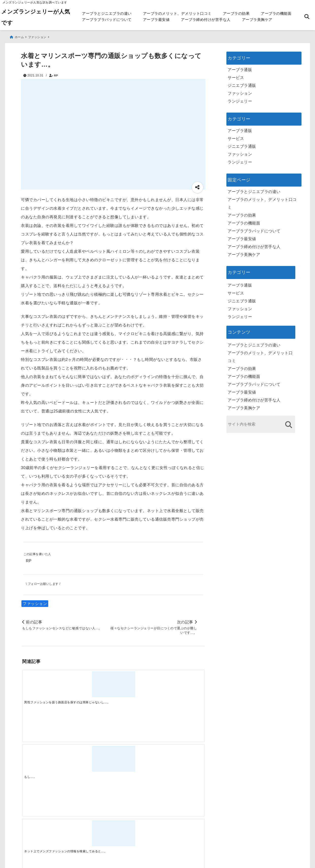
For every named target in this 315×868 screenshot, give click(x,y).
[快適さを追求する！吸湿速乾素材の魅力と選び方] (181, 762)
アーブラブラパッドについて (107, 20)
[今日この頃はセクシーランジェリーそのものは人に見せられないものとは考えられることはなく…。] (181, 684)
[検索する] (289, 422)
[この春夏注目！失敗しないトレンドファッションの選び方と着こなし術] (90, 762)
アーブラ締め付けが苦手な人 (206, 20)
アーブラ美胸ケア (257, 20)
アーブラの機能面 (276, 13)
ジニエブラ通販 (242, 83)
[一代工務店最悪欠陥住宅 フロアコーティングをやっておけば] (45, 762)
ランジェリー (240, 99)
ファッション (35, 603)
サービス (236, 75)
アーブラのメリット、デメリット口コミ (177, 13)
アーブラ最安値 (156, 20)
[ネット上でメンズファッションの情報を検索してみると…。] (136, 684)
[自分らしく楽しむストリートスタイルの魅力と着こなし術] (136, 762)
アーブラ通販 (240, 67)
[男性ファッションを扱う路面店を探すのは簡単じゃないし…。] (45, 684)
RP (56, 73)
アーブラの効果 (236, 13)
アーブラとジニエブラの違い (107, 13)
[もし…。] (90, 684)
